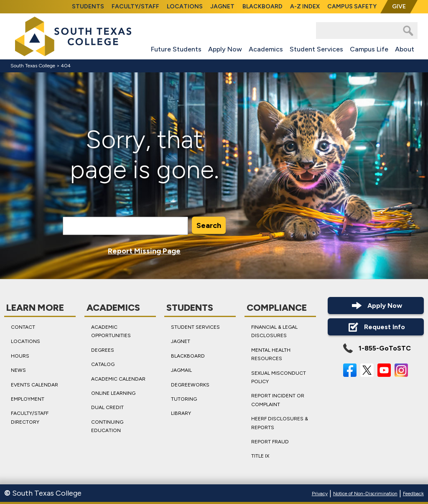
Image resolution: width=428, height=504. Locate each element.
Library (181, 413)
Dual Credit (107, 407)
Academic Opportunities (111, 331)
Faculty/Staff (135, 6)
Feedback (413, 494)
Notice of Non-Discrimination (365, 494)
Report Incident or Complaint (278, 400)
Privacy (320, 494)
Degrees (103, 350)
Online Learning (113, 393)
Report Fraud (270, 442)
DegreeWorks (190, 385)
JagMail (181, 370)
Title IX (260, 456)
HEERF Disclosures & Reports (280, 423)
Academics (266, 49)
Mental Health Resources (271, 354)
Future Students (176, 49)
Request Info (376, 327)
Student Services (316, 49)
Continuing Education (107, 426)
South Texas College (33, 66)
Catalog (103, 364)
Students (88, 6)
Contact (23, 327)
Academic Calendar (118, 379)
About (405, 49)
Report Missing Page (144, 251)
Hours (20, 356)
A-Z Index (305, 6)
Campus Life (369, 49)
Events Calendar (34, 385)
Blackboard (262, 6)
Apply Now (225, 49)
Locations (185, 6)
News (18, 370)
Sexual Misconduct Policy (279, 377)
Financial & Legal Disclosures (274, 331)
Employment (28, 399)
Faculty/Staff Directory (30, 417)
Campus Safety (352, 6)
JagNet (222, 6)
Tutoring (184, 399)
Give (399, 6)
